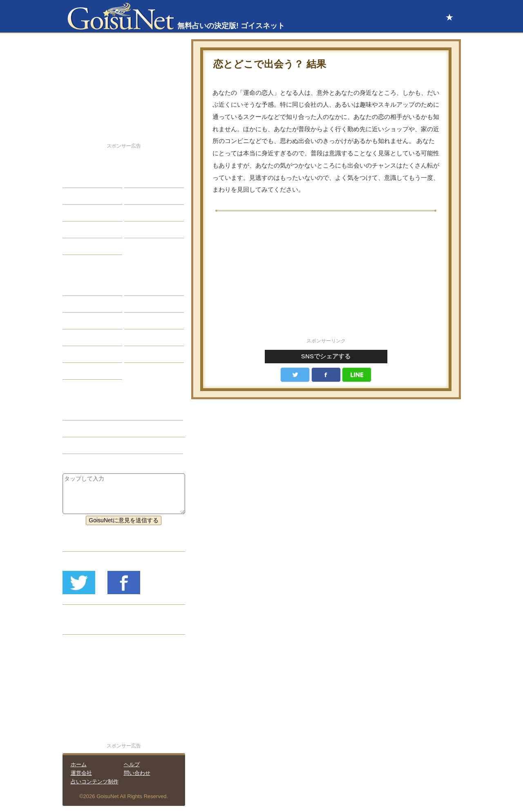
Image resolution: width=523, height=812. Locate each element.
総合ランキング (150, 230)
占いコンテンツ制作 (95, 782)
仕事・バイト (148, 213)
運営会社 (81, 773)
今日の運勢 (145, 196)
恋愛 (74, 179)
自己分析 (80, 196)
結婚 (136, 179)
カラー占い (83, 321)
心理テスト (145, 354)
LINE (357, 375)
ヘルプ (132, 764)
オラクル (80, 338)
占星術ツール (148, 287)
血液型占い (145, 321)
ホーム (79, 764)
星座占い (80, 287)
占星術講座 (83, 246)
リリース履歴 (86, 626)
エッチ (77, 213)
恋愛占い (80, 412)
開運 (74, 230)
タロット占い (148, 304)
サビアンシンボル (92, 304)
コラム (139, 338)
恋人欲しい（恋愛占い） (100, 429)
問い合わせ (137, 773)
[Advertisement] (326, 279)
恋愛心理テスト (89, 354)
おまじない (83, 371)
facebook (326, 375)
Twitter (295, 375)
